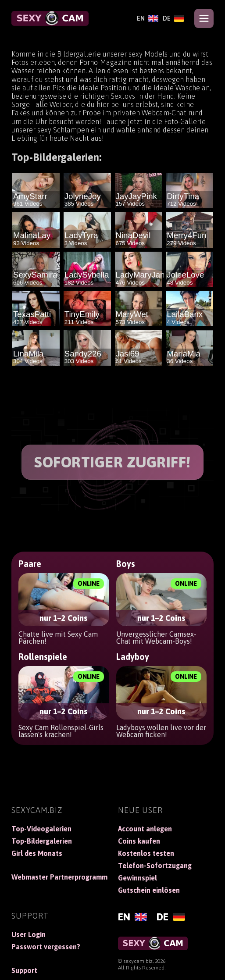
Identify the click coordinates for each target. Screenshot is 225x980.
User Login (29, 934)
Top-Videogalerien (41, 829)
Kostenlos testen (146, 853)
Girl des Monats (37, 853)
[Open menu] (204, 18)
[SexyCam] (50, 18)
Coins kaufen (139, 841)
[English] (147, 18)
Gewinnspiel (137, 878)
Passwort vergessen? (46, 947)
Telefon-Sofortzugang (155, 866)
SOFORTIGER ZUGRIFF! (112, 462)
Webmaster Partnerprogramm (59, 877)
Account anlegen (145, 829)
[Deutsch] (173, 18)
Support (24, 970)
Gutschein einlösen (149, 890)
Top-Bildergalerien (42, 841)
